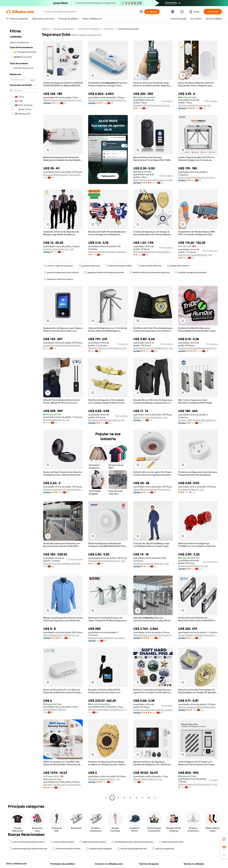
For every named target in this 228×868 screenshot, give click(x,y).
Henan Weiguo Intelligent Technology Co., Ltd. (153, 489)
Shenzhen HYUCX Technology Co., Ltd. (152, 105)
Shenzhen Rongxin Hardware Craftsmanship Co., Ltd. (108, 252)
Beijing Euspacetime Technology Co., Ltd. (198, 784)
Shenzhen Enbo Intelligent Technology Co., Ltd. (108, 638)
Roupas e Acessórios (63, 29)
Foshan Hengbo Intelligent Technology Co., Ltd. (198, 635)
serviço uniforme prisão (62, 842)
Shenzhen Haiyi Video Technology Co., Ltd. (108, 709)
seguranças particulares (171, 842)
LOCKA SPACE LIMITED (54, 709)
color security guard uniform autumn (27, 842)
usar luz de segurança (163, 849)
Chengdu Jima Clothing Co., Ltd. (58, 249)
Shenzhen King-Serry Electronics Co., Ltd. (153, 180)
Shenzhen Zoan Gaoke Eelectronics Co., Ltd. (108, 100)
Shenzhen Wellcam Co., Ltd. (56, 420)
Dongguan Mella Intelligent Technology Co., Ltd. (63, 175)
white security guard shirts (119, 266)
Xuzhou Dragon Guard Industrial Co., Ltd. (62, 100)
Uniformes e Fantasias (88, 29)
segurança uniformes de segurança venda (104, 272)
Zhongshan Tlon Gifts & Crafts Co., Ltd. (106, 420)
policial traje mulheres (178, 266)
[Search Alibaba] (90, 12)
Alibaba (45, 29)
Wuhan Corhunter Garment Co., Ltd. (150, 417)
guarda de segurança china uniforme (61, 272)
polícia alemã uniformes (149, 266)
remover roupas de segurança (58, 266)
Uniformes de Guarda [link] (128, 29)
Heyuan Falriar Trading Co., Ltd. (148, 779)
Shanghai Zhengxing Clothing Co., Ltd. (151, 563)
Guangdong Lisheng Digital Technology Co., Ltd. (63, 345)
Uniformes (109, 29)
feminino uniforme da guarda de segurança (149, 272)
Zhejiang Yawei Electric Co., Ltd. (193, 566)
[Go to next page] (155, 798)
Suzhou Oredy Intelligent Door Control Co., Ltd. (198, 177)
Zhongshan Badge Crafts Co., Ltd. (104, 779)
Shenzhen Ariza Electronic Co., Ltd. (195, 105)
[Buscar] (152, 12)
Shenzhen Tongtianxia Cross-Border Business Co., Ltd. (63, 785)
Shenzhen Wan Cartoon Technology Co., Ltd (198, 420)
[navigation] (23, 414)
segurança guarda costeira (93, 842)
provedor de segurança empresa (191, 272)
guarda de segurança (89, 266)
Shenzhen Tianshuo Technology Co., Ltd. (107, 348)
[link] (224, 839)
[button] (141, 12)
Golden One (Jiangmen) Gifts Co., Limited (153, 710)
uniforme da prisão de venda (67, 849)
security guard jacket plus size (132, 849)
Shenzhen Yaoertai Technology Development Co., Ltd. (63, 489)
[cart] (182, 12)
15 (149, 798)
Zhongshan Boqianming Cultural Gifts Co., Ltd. (153, 252)
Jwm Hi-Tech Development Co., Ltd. (195, 255)
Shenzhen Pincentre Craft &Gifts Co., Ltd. (153, 348)
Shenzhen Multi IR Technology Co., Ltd (106, 561)
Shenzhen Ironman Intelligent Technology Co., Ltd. (63, 563)
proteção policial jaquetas (99, 849)
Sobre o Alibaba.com (16, 864)
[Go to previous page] (106, 798)
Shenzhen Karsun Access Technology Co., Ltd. (153, 635)
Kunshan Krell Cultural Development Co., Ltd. (198, 348)
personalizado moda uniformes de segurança (133, 842)
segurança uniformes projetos (58, 279)
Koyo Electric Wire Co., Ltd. (191, 489)
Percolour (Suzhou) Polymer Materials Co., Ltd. (198, 707)
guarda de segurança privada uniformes (29, 849)
